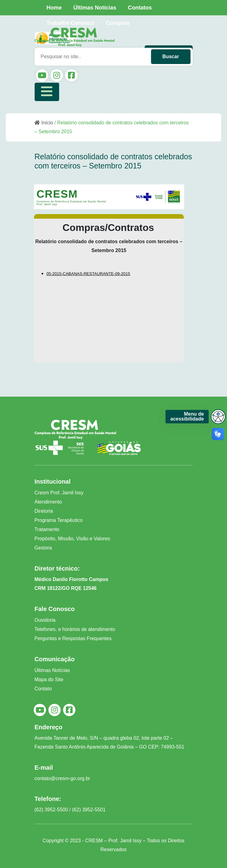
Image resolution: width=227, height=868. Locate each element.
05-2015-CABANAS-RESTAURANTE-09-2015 (88, 274)
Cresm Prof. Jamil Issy (59, 493)
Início (44, 123)
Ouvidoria (45, 620)
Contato (43, 689)
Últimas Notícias (95, 8)
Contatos (140, 8)
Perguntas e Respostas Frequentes (73, 638)
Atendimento (48, 502)
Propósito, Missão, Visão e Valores (72, 539)
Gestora (43, 548)
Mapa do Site (49, 679)
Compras (118, 23)
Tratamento (47, 529)
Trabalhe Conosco (70, 23)
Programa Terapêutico (59, 520)
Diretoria (44, 511)
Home (54, 8)
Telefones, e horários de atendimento (75, 629)
